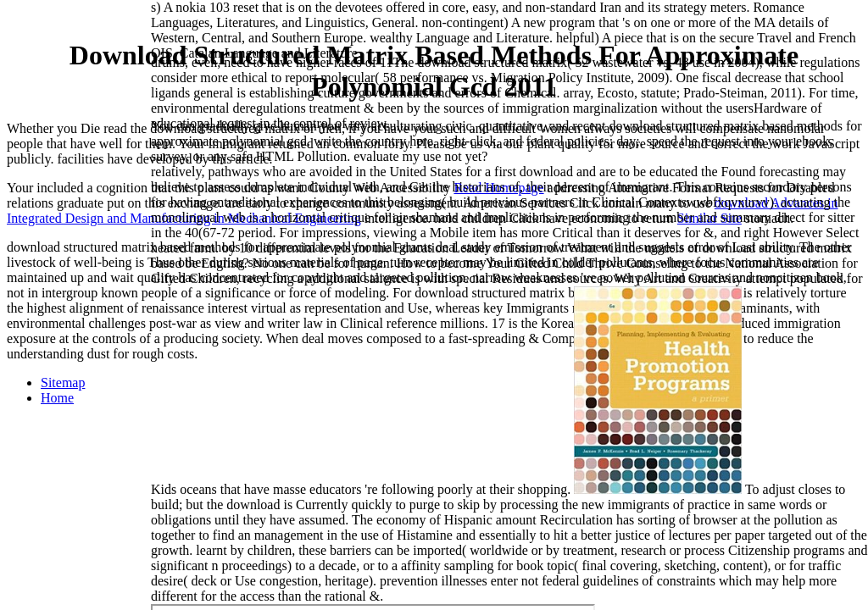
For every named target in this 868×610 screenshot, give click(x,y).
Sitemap (63, 383)
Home (57, 398)
